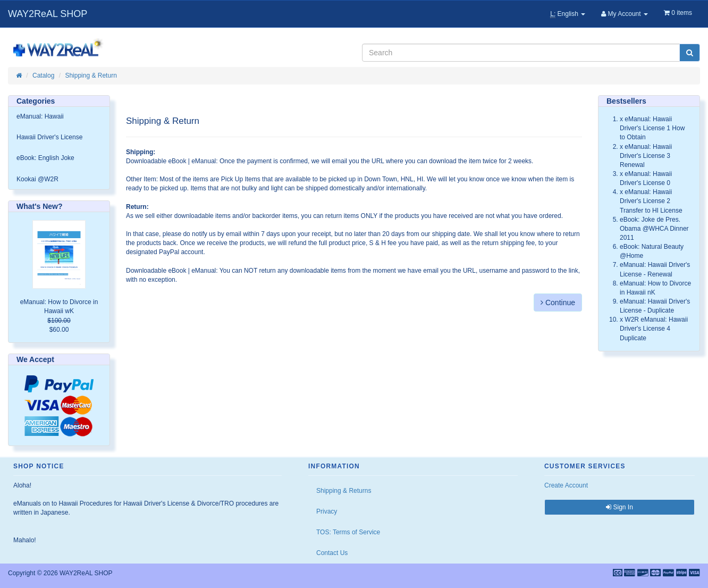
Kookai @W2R (37, 179)
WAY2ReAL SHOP (48, 14)
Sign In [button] (619, 507)
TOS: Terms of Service (348, 532)
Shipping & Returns (344, 491)
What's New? (40, 206)
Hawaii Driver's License (49, 137)
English (568, 14)
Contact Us (332, 553)
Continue (558, 303)
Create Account (566, 485)
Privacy (327, 511)
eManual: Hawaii (40, 116)
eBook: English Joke (45, 158)
